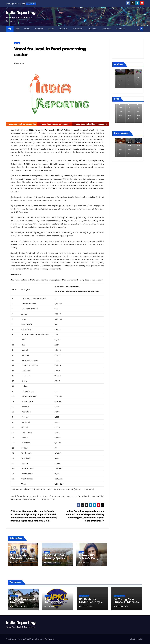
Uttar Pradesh (119, 596)
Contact (140, 639)
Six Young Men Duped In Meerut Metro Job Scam (126, 602)
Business (78, 29)
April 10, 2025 (122, 606)
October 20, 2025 (20, 606)
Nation (39, 29)
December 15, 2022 (137, 146)
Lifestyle (93, 29)
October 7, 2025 (54, 606)
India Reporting (21, 13)
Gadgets (121, 29)
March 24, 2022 (119, 111)
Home (27, 29)
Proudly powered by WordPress (18, 639)
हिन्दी (18, 29)
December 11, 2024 (119, 77)
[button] (138, 29)
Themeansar (49, 639)
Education (14, 596)
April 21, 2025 (87, 606)
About (133, 639)
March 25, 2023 (119, 146)
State (51, 29)
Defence (64, 29)
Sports (48, 596)
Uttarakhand (84, 596)
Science (107, 29)
